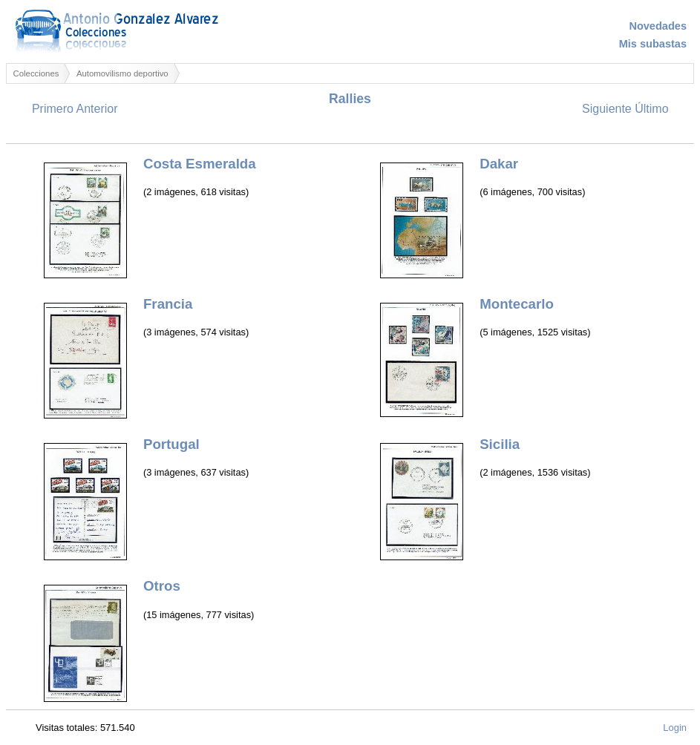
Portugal (171, 444)
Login (675, 728)
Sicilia (500, 444)
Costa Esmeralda (200, 164)
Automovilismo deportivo (122, 73)
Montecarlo (517, 304)
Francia (168, 304)
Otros (162, 586)
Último (651, 109)
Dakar (499, 164)
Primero (53, 109)
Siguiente (607, 109)
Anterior (97, 109)
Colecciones (36, 73)
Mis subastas (653, 44)
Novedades (658, 26)
